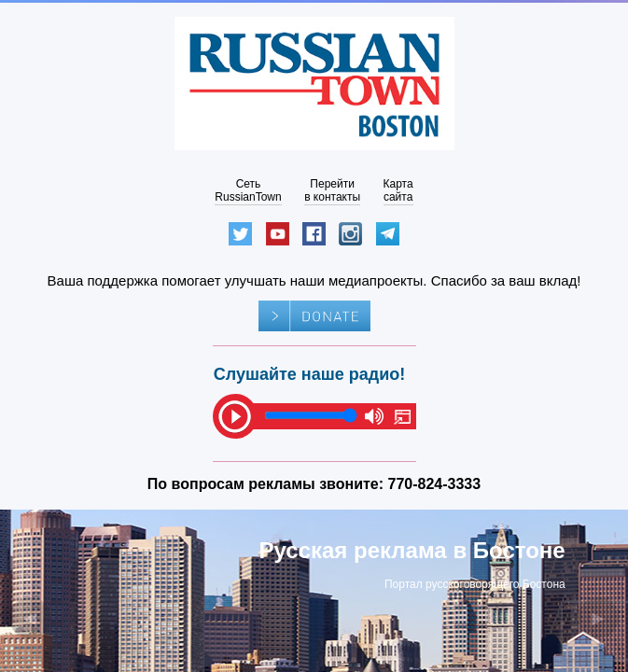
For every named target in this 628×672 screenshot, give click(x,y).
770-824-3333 (435, 484)
